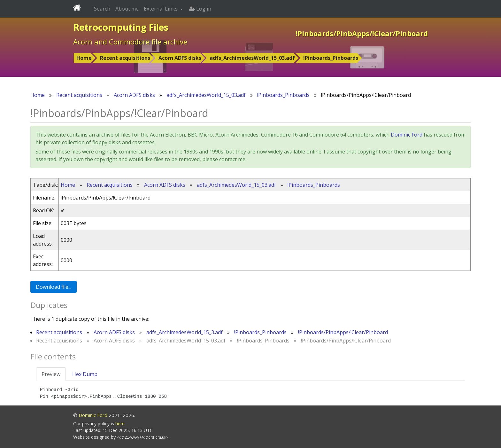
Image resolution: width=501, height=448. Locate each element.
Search (102, 9)
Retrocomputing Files (121, 27)
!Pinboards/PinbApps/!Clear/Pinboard (343, 332)
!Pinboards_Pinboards (331, 58)
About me (127, 9)
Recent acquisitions (125, 58)
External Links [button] (161, 9)
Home (84, 58)
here (120, 424)
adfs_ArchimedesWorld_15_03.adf (252, 58)
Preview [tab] (51, 374)
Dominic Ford (407, 135)
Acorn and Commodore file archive (130, 42)
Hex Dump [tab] (85, 374)
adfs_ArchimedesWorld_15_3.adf (185, 332)
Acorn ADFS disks (180, 58)
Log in (200, 9)
